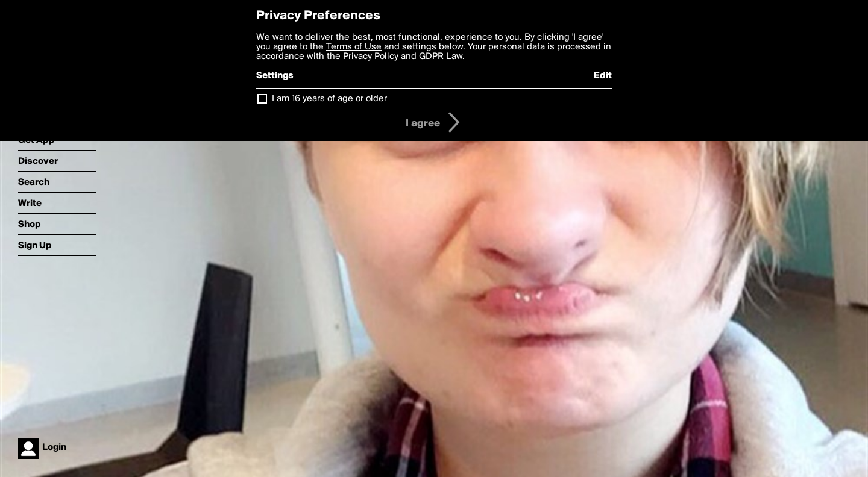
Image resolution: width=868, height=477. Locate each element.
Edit (603, 76)
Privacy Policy (371, 57)
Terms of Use (354, 47)
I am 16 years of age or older (329, 99)
